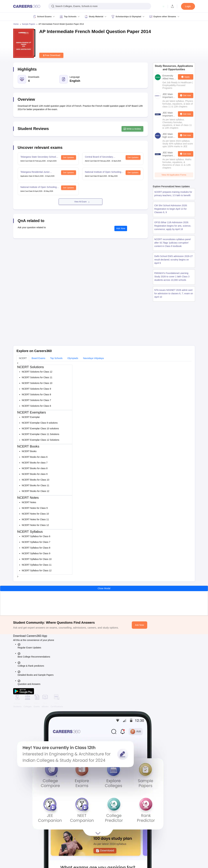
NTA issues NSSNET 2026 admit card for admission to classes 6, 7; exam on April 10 (174, 293)
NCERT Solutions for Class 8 (36, 394)
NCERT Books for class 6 (35, 457)
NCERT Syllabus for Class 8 (36, 548)
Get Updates (68, 157)
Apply (187, 77)
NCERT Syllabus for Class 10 (37, 559)
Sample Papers (29, 24)
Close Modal (104, 588)
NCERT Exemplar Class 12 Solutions (41, 440)
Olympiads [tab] (73, 358)
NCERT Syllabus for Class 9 (36, 553)
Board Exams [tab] (38, 358)
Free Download (51, 55)
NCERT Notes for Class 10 (35, 514)
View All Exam (80, 202)
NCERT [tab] (23, 358)
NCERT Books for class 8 (35, 468)
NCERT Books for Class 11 (36, 485)
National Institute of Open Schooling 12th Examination (103, 172)
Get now (187, 95)
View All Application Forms (174, 175)
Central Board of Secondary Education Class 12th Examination (102, 157)
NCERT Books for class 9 (35, 474)
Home (16, 24)
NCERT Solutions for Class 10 (37, 383)
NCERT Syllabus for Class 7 (36, 542)
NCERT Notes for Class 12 (35, 525)
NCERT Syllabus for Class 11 (37, 565)
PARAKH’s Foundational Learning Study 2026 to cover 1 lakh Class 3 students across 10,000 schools (172, 277)
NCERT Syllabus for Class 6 (36, 536)
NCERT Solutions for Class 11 (37, 377)
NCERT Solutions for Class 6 (36, 406)
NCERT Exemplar (31, 417)
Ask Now (121, 228)
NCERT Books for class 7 (35, 463)
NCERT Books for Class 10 (36, 480)
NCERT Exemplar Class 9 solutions (40, 423)
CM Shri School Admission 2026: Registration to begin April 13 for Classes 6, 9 (171, 209)
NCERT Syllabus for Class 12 (37, 570)
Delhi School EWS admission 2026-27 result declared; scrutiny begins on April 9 (174, 260)
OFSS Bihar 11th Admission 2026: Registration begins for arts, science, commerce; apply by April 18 (173, 226)
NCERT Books (29, 451)
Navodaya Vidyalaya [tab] (93, 358)
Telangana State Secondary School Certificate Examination (38, 157)
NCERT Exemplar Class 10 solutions (40, 428)
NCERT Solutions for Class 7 (36, 400)
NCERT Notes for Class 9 (35, 508)
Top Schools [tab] (56, 358)
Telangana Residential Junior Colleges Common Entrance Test (37, 172)
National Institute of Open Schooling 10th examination (39, 187)
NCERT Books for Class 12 (36, 491)
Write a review (132, 129)
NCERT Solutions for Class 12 (37, 372)
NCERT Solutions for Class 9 (36, 389)
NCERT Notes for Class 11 (35, 519)
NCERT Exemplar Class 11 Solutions (41, 434)
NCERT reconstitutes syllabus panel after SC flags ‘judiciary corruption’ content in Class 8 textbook (173, 243)
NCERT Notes (29, 502)
